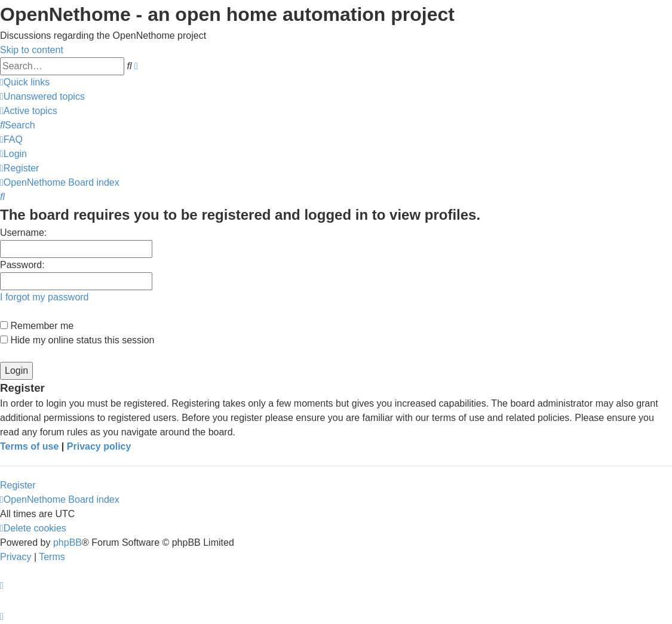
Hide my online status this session (77, 340)
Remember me (37, 326)
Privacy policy (99, 446)
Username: (23, 233)
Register (18, 485)
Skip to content (32, 50)
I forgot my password (45, 297)
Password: (22, 265)
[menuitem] (42, 96)
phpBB (67, 542)
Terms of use (29, 446)
